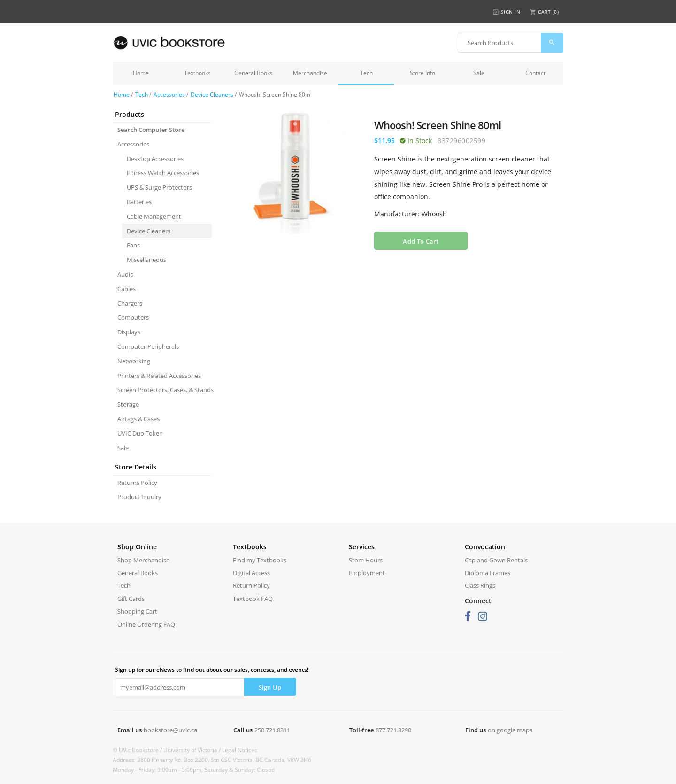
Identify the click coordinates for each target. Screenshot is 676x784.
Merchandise (310, 73)
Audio (126, 274)
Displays (129, 332)
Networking (134, 361)
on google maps (510, 730)
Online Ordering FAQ (146, 624)
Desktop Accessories (155, 159)
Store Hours (366, 560)
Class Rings (480, 585)
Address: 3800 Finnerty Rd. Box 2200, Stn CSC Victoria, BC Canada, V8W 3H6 (212, 760)
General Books (253, 73)
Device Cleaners (212, 95)
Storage (128, 404)
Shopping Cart (137, 611)
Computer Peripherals (148, 346)
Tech (366, 73)
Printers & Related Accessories (159, 376)
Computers (133, 317)
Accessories (169, 95)
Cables (127, 289)
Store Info (422, 73)
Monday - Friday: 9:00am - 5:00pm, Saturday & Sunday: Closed (194, 770)
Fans (133, 245)
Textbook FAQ (253, 599)
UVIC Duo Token (140, 433)
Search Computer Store (151, 130)
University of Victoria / (193, 750)
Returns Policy (137, 483)
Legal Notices (240, 750)
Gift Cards (131, 599)
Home (141, 73)
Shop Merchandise (143, 560)
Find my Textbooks (260, 560)
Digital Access (251, 573)
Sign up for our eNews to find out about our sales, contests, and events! (212, 670)
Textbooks (197, 73)
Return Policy (251, 585)
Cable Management (154, 216)
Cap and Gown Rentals (496, 560)
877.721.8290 (393, 730)
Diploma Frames (488, 573)
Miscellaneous (146, 260)
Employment (367, 573)
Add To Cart (421, 241)
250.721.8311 (272, 730)
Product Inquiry (139, 497)
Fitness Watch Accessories (163, 173)
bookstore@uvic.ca (170, 730)
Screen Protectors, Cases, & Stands (165, 390)
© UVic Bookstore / (138, 750)
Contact (535, 73)
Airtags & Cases (138, 419)
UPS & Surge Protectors (159, 187)
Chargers (130, 303)
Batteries (139, 202)
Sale (479, 73)
